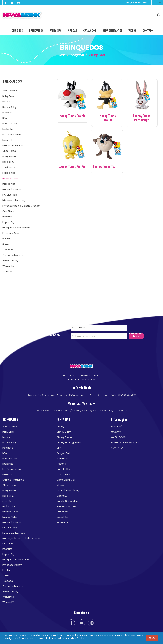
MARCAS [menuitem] (72, 30)
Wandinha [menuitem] (8, 266)
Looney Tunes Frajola (72, 116)
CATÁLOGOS (118, 437)
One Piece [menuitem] (8, 211)
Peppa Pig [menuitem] (8, 222)
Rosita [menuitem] (6, 239)
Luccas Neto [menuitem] (10, 184)
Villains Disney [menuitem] (10, 260)
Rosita (6, 570)
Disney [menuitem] (6, 102)
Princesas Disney (12, 565)
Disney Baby (9, 442)
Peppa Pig (8, 554)
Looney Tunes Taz (104, 166)
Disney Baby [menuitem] (9, 107)
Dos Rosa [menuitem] (8, 113)
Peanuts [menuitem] (7, 217)
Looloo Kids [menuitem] (9, 173)
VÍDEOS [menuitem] (132, 30)
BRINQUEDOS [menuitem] (36, 30)
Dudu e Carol (10, 458)
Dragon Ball (63, 453)
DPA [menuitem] (5, 118)
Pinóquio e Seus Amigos (16, 560)
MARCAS (116, 432)
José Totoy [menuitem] (9, 167)
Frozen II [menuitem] (7, 140)
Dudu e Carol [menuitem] (10, 123)
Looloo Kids (9, 506)
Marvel (60, 485)
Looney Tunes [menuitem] (10, 178)
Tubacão (8, 581)
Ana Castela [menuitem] (10, 91)
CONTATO (117, 448)
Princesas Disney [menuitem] (12, 233)
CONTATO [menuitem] (148, 30)
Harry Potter (9, 490)
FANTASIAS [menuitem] (56, 30)
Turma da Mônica (12, 586)
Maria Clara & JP (12, 522)
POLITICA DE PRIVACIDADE (125, 442)
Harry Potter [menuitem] (9, 156)
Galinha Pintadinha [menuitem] (13, 145)
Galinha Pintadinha (13, 480)
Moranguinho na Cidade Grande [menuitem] (21, 206)
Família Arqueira (12, 469)
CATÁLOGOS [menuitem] (90, 30)
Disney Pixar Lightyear (69, 442)
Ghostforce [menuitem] (9, 151)
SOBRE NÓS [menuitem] (17, 30)
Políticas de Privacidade (60, 638)
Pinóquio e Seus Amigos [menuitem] (16, 228)
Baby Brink (8, 432)
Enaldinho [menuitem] (8, 129)
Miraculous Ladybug (14, 533)
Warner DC (9, 602)
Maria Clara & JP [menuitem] (12, 189)
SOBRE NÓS (117, 426)
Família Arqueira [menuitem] (12, 134)
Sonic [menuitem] (5, 244)
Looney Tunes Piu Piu (72, 166)
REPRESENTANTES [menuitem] (112, 30)
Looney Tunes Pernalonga (142, 118)
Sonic (5, 575)
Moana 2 (62, 496)
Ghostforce (9, 485)
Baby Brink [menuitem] (8, 96)
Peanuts (7, 549)
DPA (5, 453)
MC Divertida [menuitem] (10, 195)
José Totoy (9, 501)
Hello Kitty (8, 496)
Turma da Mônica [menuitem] (12, 255)
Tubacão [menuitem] (8, 250)
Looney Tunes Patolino (107, 118)
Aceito (152, 638)
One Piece (8, 544)
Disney (6, 437)
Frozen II (7, 474)
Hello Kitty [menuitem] (8, 162)
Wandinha (8, 597)
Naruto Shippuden (67, 501)
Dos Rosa (8, 448)
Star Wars (62, 512)
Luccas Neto (10, 517)
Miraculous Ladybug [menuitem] (14, 200)
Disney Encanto (65, 437)
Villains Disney (10, 591)
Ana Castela (10, 426)
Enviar (136, 336)
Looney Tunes (10, 512)
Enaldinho (8, 464)
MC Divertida (10, 528)
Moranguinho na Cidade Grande (21, 538)
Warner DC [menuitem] (9, 271)
